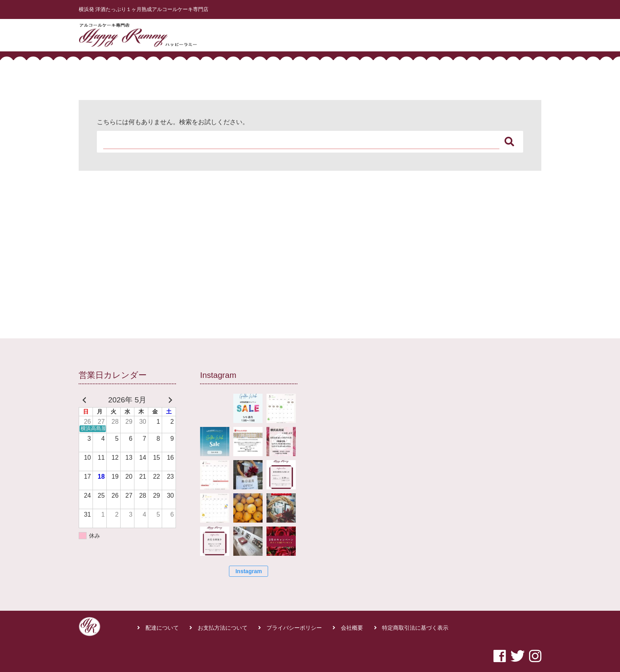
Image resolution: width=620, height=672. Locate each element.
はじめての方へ (395, 33)
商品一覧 (440, 33)
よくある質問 (482, 33)
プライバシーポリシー (294, 628)
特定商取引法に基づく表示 (415, 628)
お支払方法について (223, 628)
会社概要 (352, 628)
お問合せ (524, 33)
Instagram (249, 571)
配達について (162, 628)
